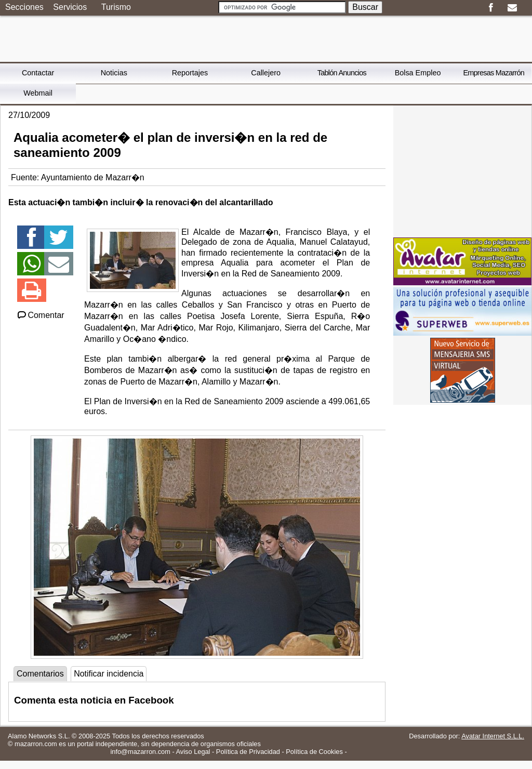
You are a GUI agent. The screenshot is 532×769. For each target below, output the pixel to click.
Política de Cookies (314, 752)
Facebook (491, 8)
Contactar (38, 73)
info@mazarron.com (140, 752)
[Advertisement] (462, 170)
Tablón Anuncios (342, 73)
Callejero (266, 73)
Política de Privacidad (248, 752)
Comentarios (40, 674)
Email (512, 8)
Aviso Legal (193, 752)
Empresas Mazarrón (494, 73)
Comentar (40, 315)
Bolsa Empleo (418, 73)
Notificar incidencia (109, 674)
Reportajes (190, 73)
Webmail (38, 93)
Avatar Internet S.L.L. (493, 736)
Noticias (114, 73)
